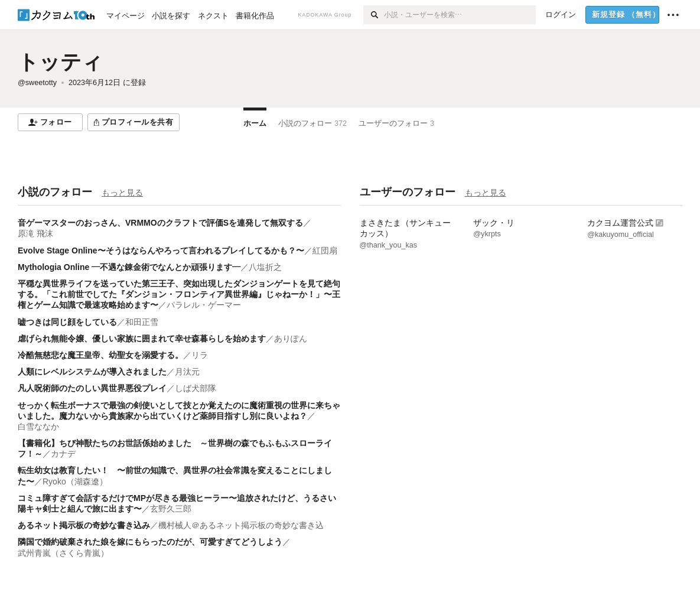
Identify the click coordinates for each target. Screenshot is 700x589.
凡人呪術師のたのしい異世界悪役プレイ (92, 388)
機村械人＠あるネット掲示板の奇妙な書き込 (241, 525)
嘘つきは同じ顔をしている (67, 322)
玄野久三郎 (171, 509)
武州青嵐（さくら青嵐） (63, 553)
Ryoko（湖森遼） (75, 481)
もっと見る (122, 193)
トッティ (60, 62)
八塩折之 (265, 267)
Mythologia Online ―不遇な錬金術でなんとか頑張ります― (129, 267)
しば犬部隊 (196, 388)
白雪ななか (38, 427)
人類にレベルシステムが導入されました (92, 372)
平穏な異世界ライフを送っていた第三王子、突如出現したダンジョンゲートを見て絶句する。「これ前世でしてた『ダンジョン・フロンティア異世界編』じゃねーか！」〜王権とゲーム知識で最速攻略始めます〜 (179, 294)
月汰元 (187, 372)
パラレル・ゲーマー (204, 305)
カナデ (63, 454)
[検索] (374, 15)
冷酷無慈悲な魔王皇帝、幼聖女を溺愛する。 (100, 355)
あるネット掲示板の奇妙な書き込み (84, 525)
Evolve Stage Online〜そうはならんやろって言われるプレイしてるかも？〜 (161, 250)
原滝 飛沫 (35, 233)
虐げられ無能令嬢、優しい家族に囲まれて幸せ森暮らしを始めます (142, 339)
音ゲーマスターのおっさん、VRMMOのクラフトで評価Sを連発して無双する (160, 223)
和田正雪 (142, 322)
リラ (200, 355)
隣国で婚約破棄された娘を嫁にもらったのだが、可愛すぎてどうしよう (150, 542)
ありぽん (291, 339)
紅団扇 (325, 250)
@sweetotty (37, 83)
